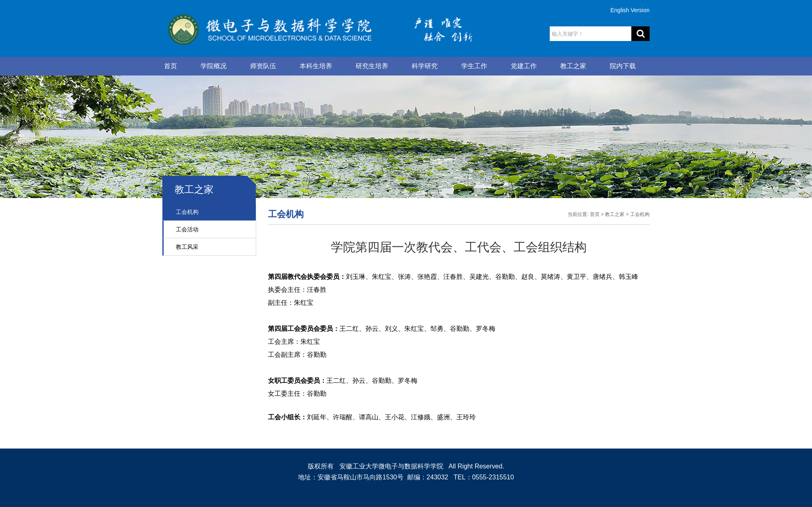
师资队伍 (263, 66)
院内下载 (623, 66)
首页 (171, 66)
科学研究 (425, 66)
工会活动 (187, 229)
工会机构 (187, 212)
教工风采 (187, 247)
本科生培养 (316, 66)
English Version (630, 10)
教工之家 (573, 66)
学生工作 (474, 66)
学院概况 (214, 66)
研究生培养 (372, 66)
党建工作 (524, 66)
